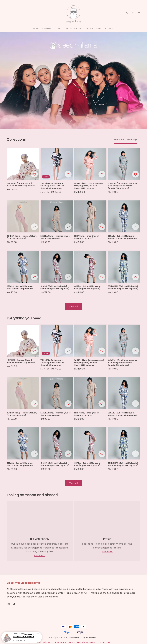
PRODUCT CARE (94, 29)
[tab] (126, 140)
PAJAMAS (47, 29)
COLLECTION (63, 29)
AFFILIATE (109, 29)
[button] (127, 14)
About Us (41, 642)
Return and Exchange (56, 642)
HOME (36, 29)
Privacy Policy (90, 642)
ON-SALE (79, 29)
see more (40, 556)
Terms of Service (75, 642)
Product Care (104, 642)
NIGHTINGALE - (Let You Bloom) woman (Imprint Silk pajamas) (25, 637)
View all (73, 306)
